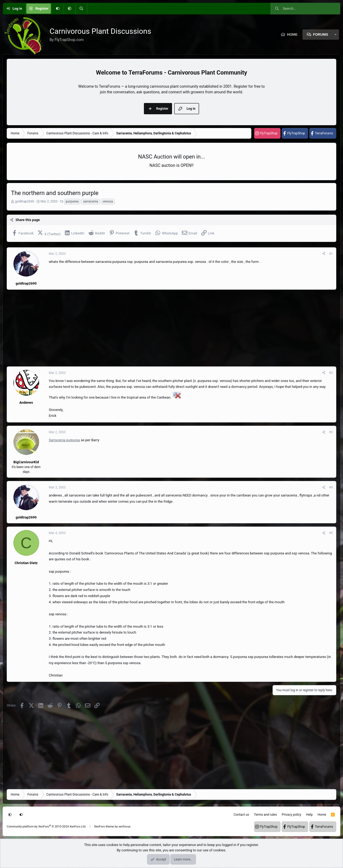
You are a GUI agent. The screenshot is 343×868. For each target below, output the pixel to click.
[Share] (324, 254)
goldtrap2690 (25, 201)
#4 (331, 487)
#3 (331, 432)
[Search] (81, 9)
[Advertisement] (167, 328)
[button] (69, 9)
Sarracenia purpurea (64, 440)
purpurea (72, 201)
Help (309, 815)
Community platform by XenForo (46, 827)
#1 (331, 254)
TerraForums (324, 133)
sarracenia (91, 201)
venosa (108, 201)
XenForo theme (104, 827)
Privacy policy (291, 815)
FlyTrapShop (269, 133)
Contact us (241, 815)
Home (292, 34)
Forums (320, 34)
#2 (331, 373)
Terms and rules (265, 815)
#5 (331, 533)
